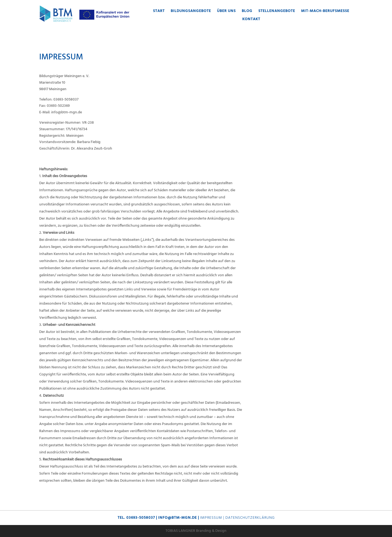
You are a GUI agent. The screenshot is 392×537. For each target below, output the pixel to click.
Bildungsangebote (191, 12)
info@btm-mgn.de (177, 518)
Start (159, 12)
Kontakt (251, 20)
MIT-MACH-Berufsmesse (325, 12)
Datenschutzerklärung (250, 518)
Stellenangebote (277, 12)
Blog (247, 12)
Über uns (226, 12)
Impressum (211, 518)
